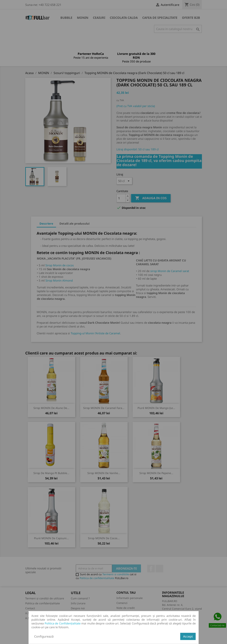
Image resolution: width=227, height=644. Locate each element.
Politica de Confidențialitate (63, 623)
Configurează (44, 636)
